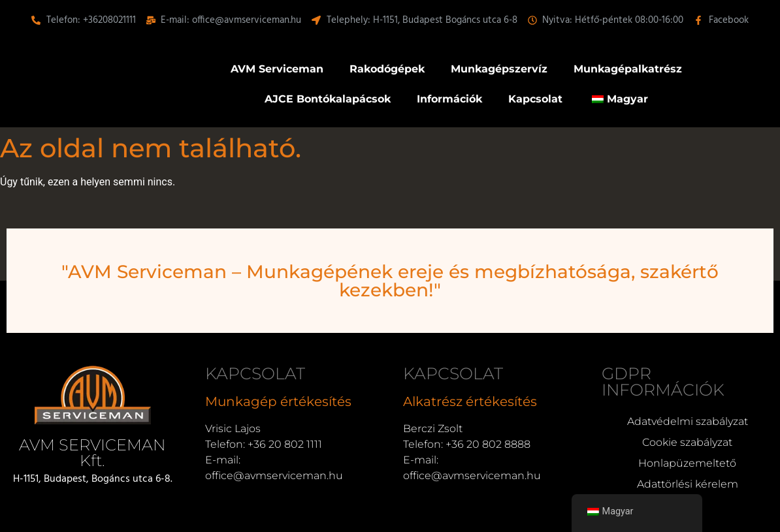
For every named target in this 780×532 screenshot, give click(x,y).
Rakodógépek (387, 69)
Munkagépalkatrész (628, 69)
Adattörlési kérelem (688, 484)
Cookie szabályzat (687, 442)
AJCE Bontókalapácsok (328, 99)
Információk (449, 99)
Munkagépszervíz (499, 69)
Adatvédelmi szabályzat (688, 421)
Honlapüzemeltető (687, 463)
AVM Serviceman (277, 69)
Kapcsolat (535, 99)
